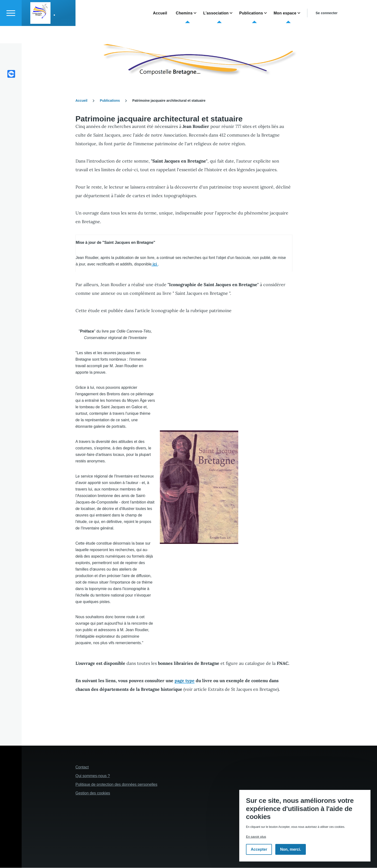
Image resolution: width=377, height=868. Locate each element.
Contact (82, 767)
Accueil (82, 101)
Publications (110, 101)
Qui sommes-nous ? (93, 776)
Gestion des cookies (93, 793)
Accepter (259, 849)
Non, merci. (291, 849)
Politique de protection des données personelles (116, 785)
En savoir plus (256, 837)
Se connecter (327, 30)
